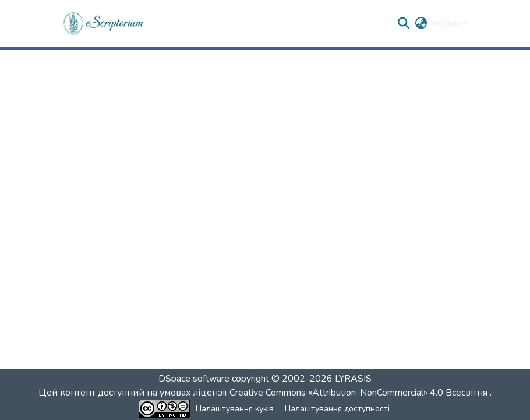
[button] (104, 23)
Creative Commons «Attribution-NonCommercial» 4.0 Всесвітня (360, 393)
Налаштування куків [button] (235, 409)
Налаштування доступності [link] (337, 409)
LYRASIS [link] (353, 379)
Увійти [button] (447, 23)
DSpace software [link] (194, 379)
